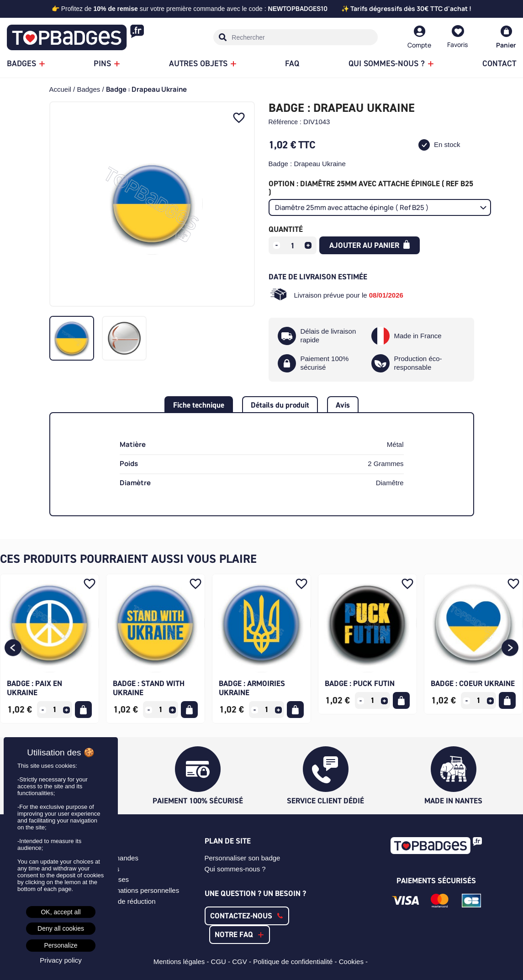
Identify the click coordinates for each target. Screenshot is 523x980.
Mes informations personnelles (133, 890)
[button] (13, 649)
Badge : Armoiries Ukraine (252, 688)
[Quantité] (292, 245)
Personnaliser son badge (243, 858)
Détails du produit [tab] (280, 405)
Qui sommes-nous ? (235, 869)
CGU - (222, 962)
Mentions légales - (182, 962)
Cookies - (354, 962)
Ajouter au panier (370, 245)
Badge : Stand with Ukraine (149, 688)
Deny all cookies (61, 928)
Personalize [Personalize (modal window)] (61, 945)
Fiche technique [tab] (199, 405)
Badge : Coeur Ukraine (473, 683)
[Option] (380, 207)
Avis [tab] (343, 405)
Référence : (285, 122)
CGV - (243, 962)
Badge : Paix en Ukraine (34, 688)
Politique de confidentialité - (296, 962)
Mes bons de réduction (121, 901)
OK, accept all (61, 912)
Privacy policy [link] (61, 960)
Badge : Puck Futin (360, 683)
